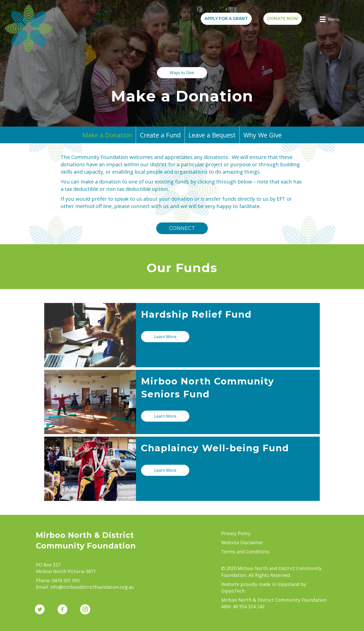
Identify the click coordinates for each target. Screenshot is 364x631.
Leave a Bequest (212, 135)
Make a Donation (107, 135)
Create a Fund (160, 135)
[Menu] (329, 19)
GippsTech (233, 591)
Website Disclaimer (242, 542)
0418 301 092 (66, 580)
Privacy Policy (236, 533)
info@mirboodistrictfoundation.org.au (92, 587)
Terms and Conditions (245, 552)
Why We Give (263, 135)
